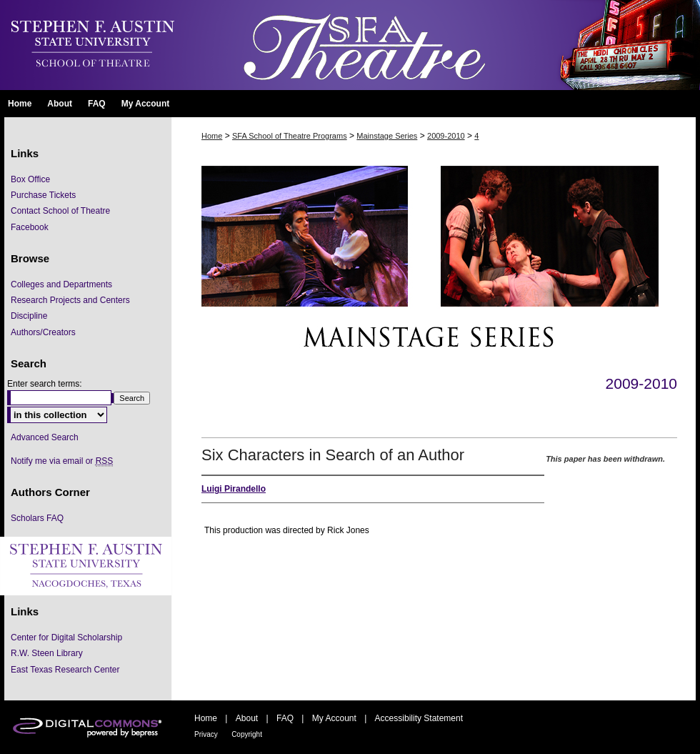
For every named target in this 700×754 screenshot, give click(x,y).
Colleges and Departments (61, 284)
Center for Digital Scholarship (66, 638)
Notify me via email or (62, 461)
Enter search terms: (45, 384)
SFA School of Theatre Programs (290, 136)
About (247, 718)
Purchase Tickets (43, 195)
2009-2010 (446, 136)
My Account (334, 718)
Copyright (247, 734)
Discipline (29, 316)
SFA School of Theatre (439, 45)
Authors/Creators (43, 332)
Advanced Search (45, 437)
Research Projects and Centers (70, 300)
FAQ (285, 718)
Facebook (30, 227)
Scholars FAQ (37, 518)
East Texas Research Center (65, 670)
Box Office (30, 179)
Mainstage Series (387, 136)
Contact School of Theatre (60, 211)
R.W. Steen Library (47, 653)
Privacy (206, 734)
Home (212, 136)
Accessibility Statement (419, 718)
